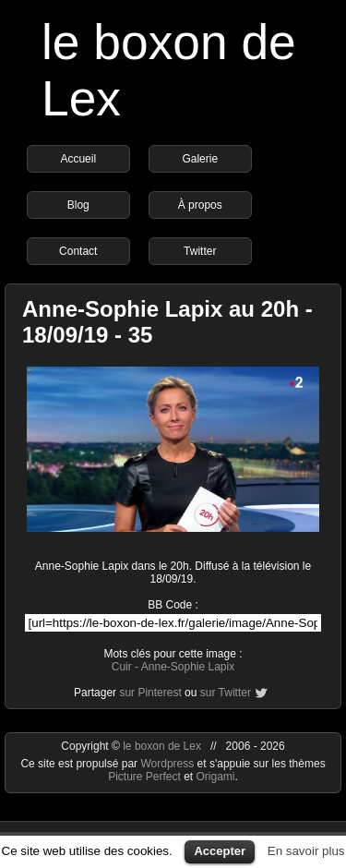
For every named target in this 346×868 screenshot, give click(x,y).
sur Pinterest (150, 693)
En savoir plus (306, 851)
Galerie (200, 159)
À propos (200, 205)
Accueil (78, 159)
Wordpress (168, 764)
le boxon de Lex (162, 746)
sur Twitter (226, 693)
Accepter (220, 851)
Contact (78, 251)
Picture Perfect (144, 777)
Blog (78, 205)
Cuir (122, 667)
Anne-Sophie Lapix (188, 667)
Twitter (200, 251)
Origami (216, 777)
